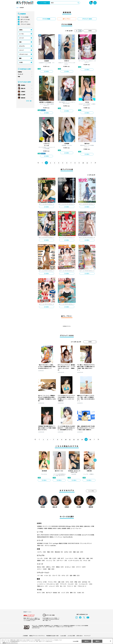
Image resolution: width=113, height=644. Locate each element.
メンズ (65, 593)
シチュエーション (24, 54)
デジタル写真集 (24, 17)
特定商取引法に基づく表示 (52, 636)
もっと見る (91, 491)
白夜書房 (64, 528)
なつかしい (70, 567)
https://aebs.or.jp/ (36, 628)
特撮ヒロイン (43, 586)
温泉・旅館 (75, 575)
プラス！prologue (53, 543)
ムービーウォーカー (76, 528)
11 (87, 163)
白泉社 (59, 528)
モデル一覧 (29, 101)
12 (74, 440)
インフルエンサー (86, 584)
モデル (70, 582)
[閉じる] (110, 641)
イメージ (21, 50)
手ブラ (41, 593)
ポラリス (47, 545)
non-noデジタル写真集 (88, 535)
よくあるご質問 (71, 636)
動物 (73, 593)
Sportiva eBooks (68, 537)
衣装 (20, 42)
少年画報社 (40, 528)
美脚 (82, 558)
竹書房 (45, 528)
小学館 (92, 526)
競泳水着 (59, 552)
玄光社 (73, 526)
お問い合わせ (79, 636)
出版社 (21, 30)
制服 (51, 552)
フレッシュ (51, 560)
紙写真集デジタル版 (42, 543)
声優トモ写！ (41, 545)
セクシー (42, 569)
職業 (20, 58)
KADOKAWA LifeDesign (65, 526)
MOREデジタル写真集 (75, 535)
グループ (57, 575)
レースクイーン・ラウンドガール (48, 584)
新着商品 (20, 72)
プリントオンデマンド (86, 543)
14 (82, 440)
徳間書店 (50, 528)
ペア (40, 575)
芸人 (63, 586)
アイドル (53, 582)
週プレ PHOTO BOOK (43, 535)
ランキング (20, 74)
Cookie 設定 (63, 636)
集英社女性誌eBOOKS (43, 537)
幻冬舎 (77, 526)
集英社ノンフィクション (56, 537)
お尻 (61, 558)
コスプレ (42, 552)
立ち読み (47, 71)
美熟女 (60, 567)
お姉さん (51, 567)
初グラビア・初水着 (53, 593)
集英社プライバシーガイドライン (37, 636)
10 (83, 163)
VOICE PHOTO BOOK (74, 543)
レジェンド (54, 586)
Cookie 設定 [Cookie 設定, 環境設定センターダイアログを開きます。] (76, 641)
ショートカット (72, 558)
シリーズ (21, 38)
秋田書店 (40, 526)
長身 (90, 558)
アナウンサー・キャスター (69, 584)
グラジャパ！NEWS (26, 24)
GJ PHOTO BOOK (64, 535)
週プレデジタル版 (25, 19)
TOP (17, 8)
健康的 (41, 560)
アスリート (72, 586)
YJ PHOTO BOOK (54, 535)
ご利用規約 (25, 636)
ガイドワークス (47, 526)
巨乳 (53, 558)
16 (90, 440)
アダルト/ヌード (82, 586)
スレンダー (43, 558)
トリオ (48, 575)
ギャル (87, 560)
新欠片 (55, 528)
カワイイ (81, 567)
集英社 (82, 526)
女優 (62, 582)
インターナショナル (76, 560)
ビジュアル (22, 46)
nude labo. (53, 545)
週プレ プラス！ (25, 22)
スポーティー (62, 560)
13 (78, 440)
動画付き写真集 (63, 543)
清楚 (51, 569)
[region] (56, 641)
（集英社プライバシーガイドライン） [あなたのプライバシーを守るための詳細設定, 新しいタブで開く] (10, 643)
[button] (95, 460)
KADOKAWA (55, 526)
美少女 (41, 567)
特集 (19, 77)
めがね (68, 552)
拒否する (87, 641)
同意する (97, 641)
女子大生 (87, 582)
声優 (78, 582)
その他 (21, 62)
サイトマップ (87, 636)
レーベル (21, 34)
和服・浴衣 (78, 552)
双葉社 (69, 528)
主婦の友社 (87, 526)
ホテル (65, 575)
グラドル (42, 582)
